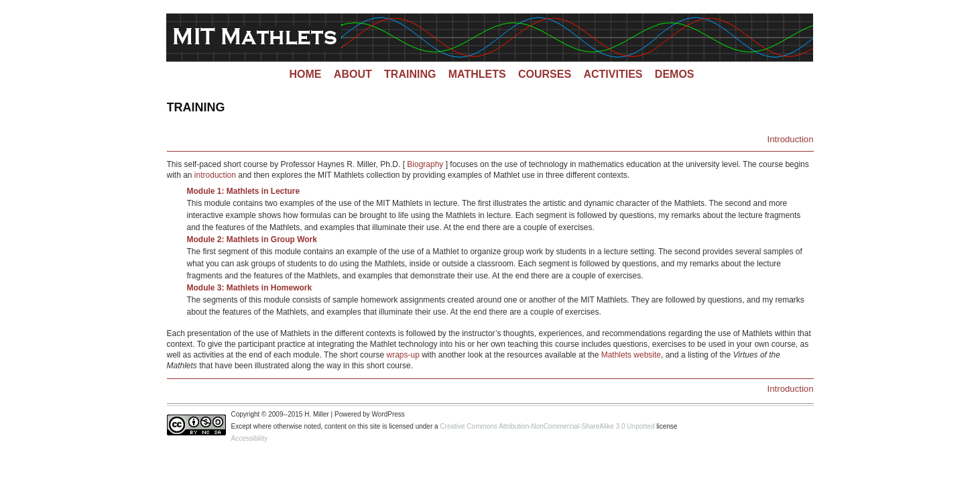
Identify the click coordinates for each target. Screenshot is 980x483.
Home (305, 74)
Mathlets (477, 74)
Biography (425, 164)
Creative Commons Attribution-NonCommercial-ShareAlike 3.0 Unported (547, 426)
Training (410, 74)
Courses (545, 74)
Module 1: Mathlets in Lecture (244, 191)
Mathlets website (631, 355)
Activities (613, 74)
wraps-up (403, 355)
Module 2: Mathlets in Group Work (252, 239)
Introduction (791, 139)
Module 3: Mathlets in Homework (250, 288)
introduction (215, 175)
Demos (675, 74)
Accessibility (249, 438)
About (353, 74)
